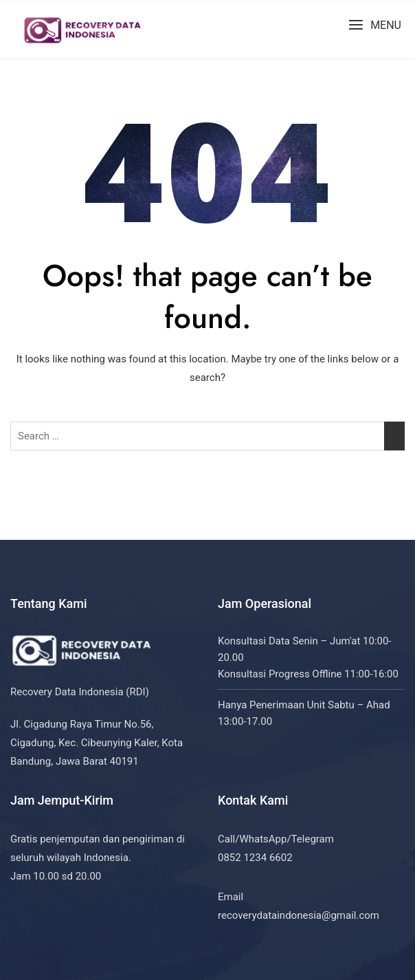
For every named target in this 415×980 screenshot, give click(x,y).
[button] (375, 25)
